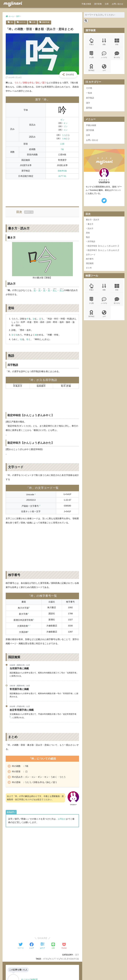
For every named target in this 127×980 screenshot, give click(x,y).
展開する (29, 212)
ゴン (65, 127)
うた (63, 135)
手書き (91, 42)
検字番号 (90, 261)
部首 (117, 42)
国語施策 (90, 266)
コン (65, 130)
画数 (104, 42)
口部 (34, 22)
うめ (63, 139)
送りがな (117, 55)
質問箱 (89, 109)
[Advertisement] (42, 191)
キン (65, 123)
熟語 (88, 239)
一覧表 (89, 94)
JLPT (104, 68)
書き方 (90, 226)
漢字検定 (91, 68)
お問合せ (62, 820)
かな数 (91, 55)
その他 (89, 89)
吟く (55, 290)
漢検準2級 (47, 22)
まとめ (89, 270)
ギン (62, 120)
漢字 (88, 104)
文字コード (91, 257)
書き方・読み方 (93, 222)
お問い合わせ (118, 4)
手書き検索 (86, 4)
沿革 (107, 4)
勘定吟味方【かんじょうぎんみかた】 (104, 253)
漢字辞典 (98, 4)
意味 (88, 235)
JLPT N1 (23, 22)
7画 (12, 22)
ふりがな (104, 55)
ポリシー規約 (63, 974)
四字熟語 (90, 99)
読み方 (90, 231)
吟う (63, 290)
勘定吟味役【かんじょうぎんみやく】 (104, 248)
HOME (63, 970)
